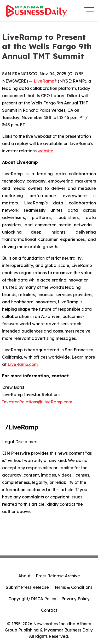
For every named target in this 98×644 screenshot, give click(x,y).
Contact (49, 610)
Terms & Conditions (73, 587)
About (24, 576)
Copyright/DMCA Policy (32, 599)
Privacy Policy (76, 599)
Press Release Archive (58, 576)
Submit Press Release (27, 587)
